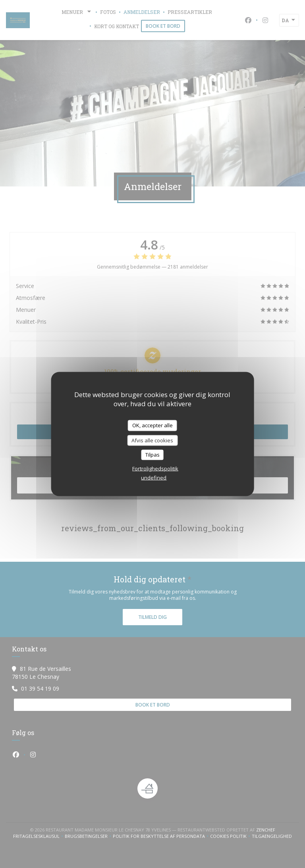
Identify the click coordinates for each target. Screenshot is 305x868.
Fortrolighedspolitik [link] (155, 468)
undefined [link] (154, 477)
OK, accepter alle (152, 425)
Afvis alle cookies (152, 440)
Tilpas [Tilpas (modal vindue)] (152, 455)
